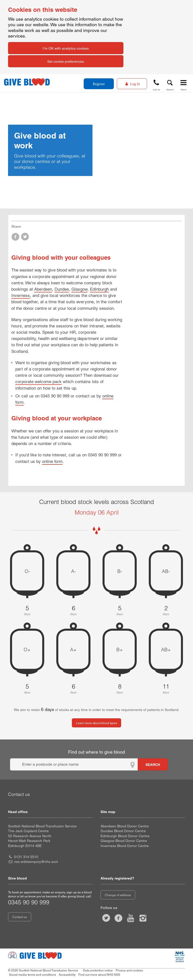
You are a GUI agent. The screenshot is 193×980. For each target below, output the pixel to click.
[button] (156, 84)
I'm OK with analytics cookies (66, 48)
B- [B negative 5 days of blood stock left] (120, 571)
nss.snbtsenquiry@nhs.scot (36, 862)
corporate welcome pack (38, 382)
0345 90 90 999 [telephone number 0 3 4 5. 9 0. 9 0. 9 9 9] (29, 902)
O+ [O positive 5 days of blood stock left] (27, 650)
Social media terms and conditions (33, 975)
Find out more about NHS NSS (99, 975)
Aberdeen (43, 289)
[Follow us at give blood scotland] (143, 918)
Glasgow (79, 289)
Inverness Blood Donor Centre (125, 846)
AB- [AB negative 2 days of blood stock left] (166, 571)
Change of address (118, 895)
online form (52, 461)
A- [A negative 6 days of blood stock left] (74, 571)
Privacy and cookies (129, 970)
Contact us (20, 917)
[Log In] (132, 84)
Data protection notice (98, 970)
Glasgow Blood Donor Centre (124, 841)
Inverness (21, 295)
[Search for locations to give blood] (153, 764)
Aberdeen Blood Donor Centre (125, 826)
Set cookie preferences (66, 61)
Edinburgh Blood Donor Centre (125, 836)
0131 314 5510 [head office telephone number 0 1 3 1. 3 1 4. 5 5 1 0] (26, 857)
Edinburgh (99, 289)
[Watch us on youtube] (131, 918)
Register (99, 84)
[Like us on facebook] (118, 918)
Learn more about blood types (97, 723)
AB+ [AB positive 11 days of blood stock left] (166, 650)
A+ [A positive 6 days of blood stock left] (73, 650)
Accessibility (67, 975)
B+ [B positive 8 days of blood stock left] (120, 650)
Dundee (62, 289)
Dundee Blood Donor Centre (123, 831)
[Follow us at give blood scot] (106, 918)
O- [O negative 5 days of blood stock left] (27, 571)
